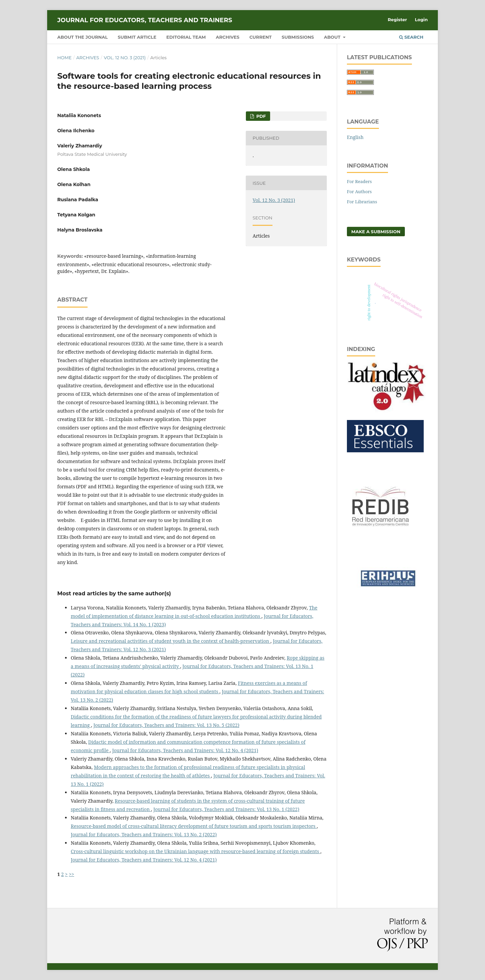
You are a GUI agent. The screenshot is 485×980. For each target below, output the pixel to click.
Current (260, 37)
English (355, 137)
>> (72, 874)
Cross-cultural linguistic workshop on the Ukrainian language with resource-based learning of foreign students (196, 851)
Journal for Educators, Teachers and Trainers (145, 20)
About (333, 37)
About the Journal (83, 37)
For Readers (359, 181)
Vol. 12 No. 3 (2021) (125, 58)
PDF (260, 116)
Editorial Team (186, 37)
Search (411, 37)
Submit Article (137, 37)
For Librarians (362, 202)
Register (397, 20)
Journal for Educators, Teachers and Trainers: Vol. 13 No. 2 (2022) (144, 834)
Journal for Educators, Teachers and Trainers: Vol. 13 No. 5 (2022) (166, 725)
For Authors (359, 191)
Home (64, 58)
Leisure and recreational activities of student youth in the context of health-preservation (171, 641)
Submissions (298, 37)
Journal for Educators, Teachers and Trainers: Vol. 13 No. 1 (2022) (226, 809)
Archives (228, 37)
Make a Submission (376, 232)
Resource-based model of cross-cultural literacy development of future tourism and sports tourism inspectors (194, 826)
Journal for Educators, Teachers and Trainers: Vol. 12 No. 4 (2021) (185, 750)
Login (421, 20)
